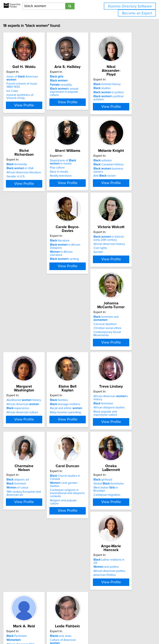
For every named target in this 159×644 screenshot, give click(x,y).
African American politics (34, 577)
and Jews (115, 566)
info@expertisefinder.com (90, 621)
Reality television (72, 196)
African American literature (35, 189)
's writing (32, 295)
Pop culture (68, 188)
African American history (77, 284)
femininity (28, 181)
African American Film (75, 574)
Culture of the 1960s (118, 585)
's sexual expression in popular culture (75, 100)
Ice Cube (23, 99)
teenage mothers (76, 377)
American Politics (29, 581)
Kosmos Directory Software (130, 6)
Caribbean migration (118, 485)
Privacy (119, 621)
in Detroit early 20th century (76, 279)
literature (27, 277)
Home (110, 621)
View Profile (35, 119)
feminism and (117, 279)
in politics (120, 92)
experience (29, 382)
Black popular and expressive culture (116, 390)
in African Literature (29, 290)
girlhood (114, 470)
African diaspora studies (120, 385)
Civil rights (68, 288)
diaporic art (29, 470)
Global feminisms (120, 474)
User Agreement (134, 621)
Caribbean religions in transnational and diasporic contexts (79, 487)
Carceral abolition (116, 284)
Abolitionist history (35, 373)
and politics (30, 573)
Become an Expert (137, 13)
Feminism (71, 566)
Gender (66, 292)
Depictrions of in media (74, 182)
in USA (31, 185)
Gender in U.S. (27, 193)
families (70, 373)
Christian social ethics (119, 288)
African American (34, 377)
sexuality (72, 92)
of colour (29, 478)
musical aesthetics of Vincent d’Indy (31, 104)
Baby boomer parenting (77, 386)
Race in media (70, 192)
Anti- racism (116, 196)
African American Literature (72, 580)
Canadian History (120, 185)
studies (113, 88)
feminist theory (118, 84)
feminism (114, 381)
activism (114, 181)
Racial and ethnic (77, 382)
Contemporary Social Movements (118, 294)
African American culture (33, 386)
